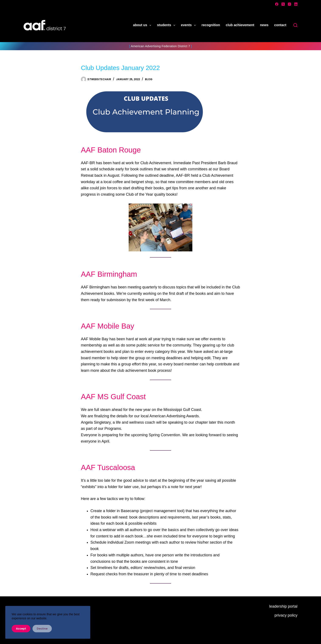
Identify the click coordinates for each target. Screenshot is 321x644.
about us (143, 25)
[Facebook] (277, 4)
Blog (149, 79)
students (167, 25)
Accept (21, 629)
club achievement (240, 25)
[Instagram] (289, 4)
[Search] (295, 25)
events (189, 25)
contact (280, 25)
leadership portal (283, 606)
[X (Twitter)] (283, 4)
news (264, 25)
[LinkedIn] (296, 4)
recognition (211, 25)
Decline (42, 629)
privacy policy (286, 615)
